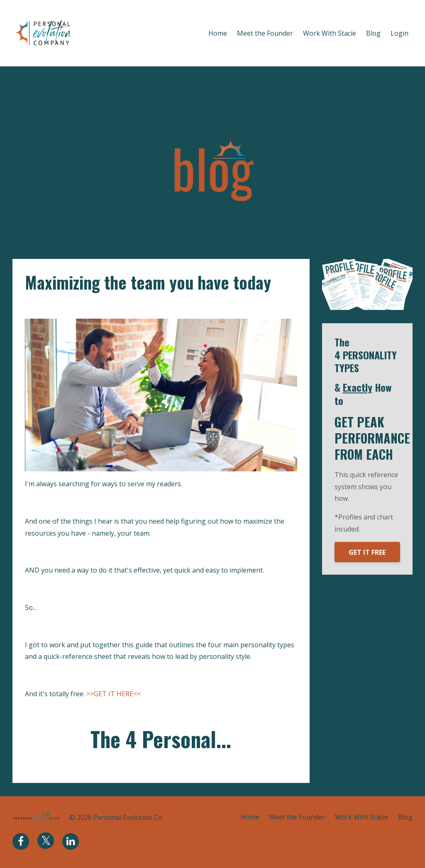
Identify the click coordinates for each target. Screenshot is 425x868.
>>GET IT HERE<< (114, 693)
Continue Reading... (57, 764)
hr (29, 305)
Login (399, 33)
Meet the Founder (265, 33)
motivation (53, 305)
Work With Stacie (330, 33)
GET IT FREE (367, 552)
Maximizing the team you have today (148, 282)
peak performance (102, 305)
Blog (373, 33)
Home (218, 33)
